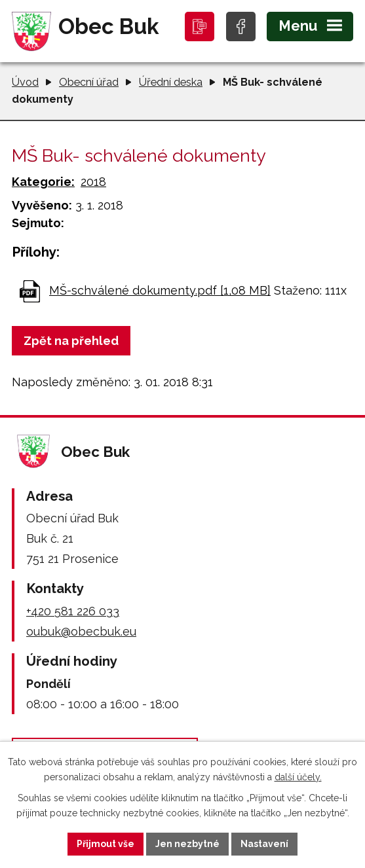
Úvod (25, 82)
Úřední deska (171, 82)
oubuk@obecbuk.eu (81, 631)
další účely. (298, 777)
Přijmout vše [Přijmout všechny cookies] (106, 844)
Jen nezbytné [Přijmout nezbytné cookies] (187, 844)
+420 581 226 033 (73, 611)
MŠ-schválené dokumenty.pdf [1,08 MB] (160, 290)
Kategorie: (43, 182)
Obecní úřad (89, 82)
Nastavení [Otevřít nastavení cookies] (264, 844)
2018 (93, 182)
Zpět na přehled (71, 341)
